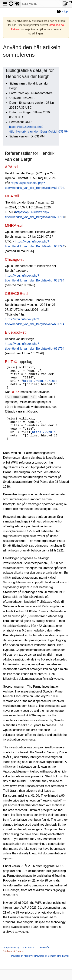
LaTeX (15, 397)
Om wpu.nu (29, 958)
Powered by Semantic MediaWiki (52, 966)
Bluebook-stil (16, 332)
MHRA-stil (14, 225)
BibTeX (11, 362)
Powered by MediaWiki (23, 966)
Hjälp (65, 11)
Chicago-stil (15, 259)
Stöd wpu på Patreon (14, 962)
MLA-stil (12, 196)
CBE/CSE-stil (17, 293)
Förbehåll (45, 958)
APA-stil (12, 167)
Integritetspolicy (11, 958)
